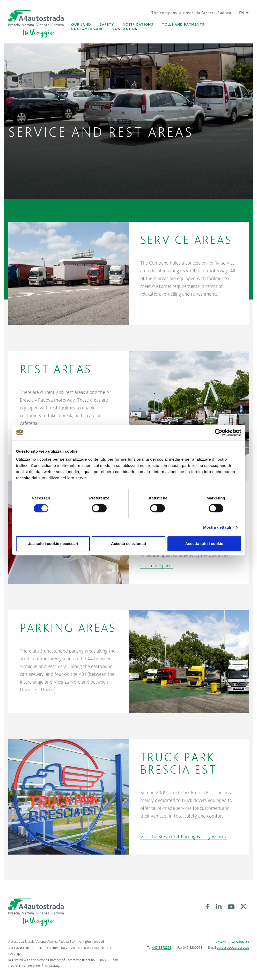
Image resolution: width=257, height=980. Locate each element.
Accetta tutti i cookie (204, 544)
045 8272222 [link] (162, 948)
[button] (242, 13)
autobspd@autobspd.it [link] (233, 948)
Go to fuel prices (157, 565)
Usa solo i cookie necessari (53, 544)
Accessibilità (240, 942)
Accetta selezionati (128, 544)
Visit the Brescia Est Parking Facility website (184, 836)
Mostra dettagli (217, 527)
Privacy (221, 942)
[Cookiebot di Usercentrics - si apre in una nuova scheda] (219, 432)
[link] (208, 906)
